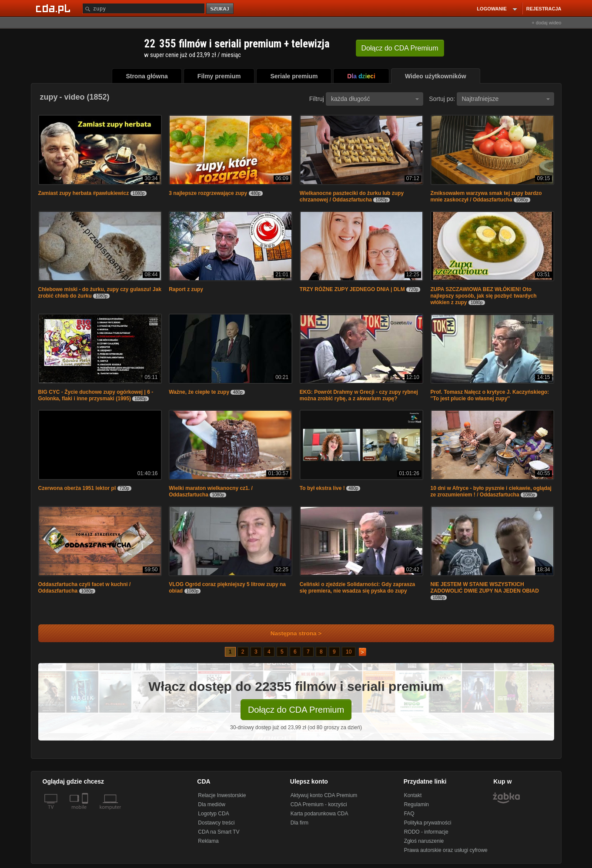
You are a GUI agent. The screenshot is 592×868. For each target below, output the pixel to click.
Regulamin (416, 804)
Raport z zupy (186, 289)
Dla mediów (212, 804)
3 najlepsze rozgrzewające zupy (209, 193)
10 (349, 652)
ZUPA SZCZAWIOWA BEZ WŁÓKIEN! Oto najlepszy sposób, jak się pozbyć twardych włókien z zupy (484, 296)
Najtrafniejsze (506, 99)
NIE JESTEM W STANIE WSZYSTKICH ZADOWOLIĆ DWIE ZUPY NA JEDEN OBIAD (485, 588)
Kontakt (413, 795)
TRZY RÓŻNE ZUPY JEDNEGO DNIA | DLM (352, 289)
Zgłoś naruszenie (424, 841)
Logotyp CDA (213, 814)
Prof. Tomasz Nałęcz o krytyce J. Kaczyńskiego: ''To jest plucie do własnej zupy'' (490, 395)
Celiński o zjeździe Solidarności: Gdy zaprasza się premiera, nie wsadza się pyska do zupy (357, 588)
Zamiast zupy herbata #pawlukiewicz (84, 193)
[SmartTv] (86, 812)
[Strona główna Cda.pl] (54, 8)
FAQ (409, 814)
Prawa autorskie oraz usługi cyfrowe (446, 850)
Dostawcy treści (216, 823)
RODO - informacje (426, 832)
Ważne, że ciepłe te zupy (199, 392)
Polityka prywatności (428, 823)
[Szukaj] (144, 8)
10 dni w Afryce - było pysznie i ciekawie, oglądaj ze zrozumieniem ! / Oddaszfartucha (491, 491)
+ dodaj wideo (546, 23)
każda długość (375, 99)
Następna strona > (290, 633)
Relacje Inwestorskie (222, 795)
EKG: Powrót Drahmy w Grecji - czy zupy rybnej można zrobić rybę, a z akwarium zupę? (359, 395)
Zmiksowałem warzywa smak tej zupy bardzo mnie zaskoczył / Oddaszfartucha (486, 196)
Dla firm (299, 823)
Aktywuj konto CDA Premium (324, 795)
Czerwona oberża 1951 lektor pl (77, 488)
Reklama (208, 841)
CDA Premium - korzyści (319, 804)
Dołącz (400, 48)
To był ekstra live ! (322, 488)
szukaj (221, 9)
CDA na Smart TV (219, 832)
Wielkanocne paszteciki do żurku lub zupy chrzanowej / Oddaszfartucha (352, 196)
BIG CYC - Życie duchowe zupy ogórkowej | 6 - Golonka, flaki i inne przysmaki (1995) (96, 395)
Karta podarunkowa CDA (319, 814)
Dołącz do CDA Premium (296, 710)
